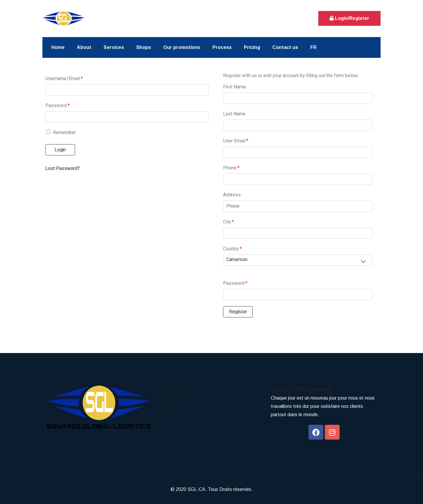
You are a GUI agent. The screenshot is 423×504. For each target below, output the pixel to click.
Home (58, 47)
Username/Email (64, 78)
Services (114, 47)
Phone (231, 168)
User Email (236, 141)
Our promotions (182, 47)
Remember (61, 132)
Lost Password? (63, 168)
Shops (144, 47)
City (229, 222)
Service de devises (178, 420)
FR (313, 47)
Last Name (234, 114)
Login (60, 150)
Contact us (285, 47)
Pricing (252, 47)
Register (238, 312)
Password (58, 105)
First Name (234, 87)
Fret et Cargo (172, 412)
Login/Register (349, 18)
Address (232, 195)
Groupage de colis (177, 404)
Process (222, 47)
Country (232, 249)
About (84, 47)
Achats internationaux (181, 396)
